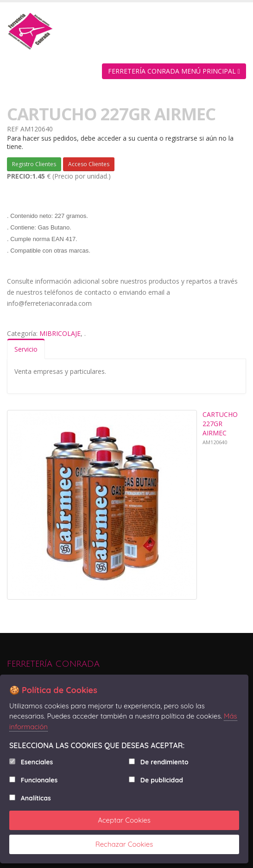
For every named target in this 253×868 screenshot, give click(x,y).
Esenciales (37, 762)
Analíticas (36, 798)
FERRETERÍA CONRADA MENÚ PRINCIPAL (174, 71)
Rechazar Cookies (124, 844)
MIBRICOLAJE (60, 333)
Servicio (26, 349)
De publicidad (162, 780)
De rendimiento (164, 762)
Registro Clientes (34, 164)
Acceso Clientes (89, 164)
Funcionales (39, 780)
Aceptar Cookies (124, 820)
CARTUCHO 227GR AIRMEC (220, 424)
